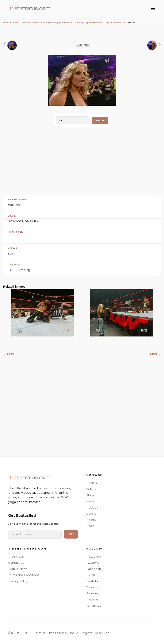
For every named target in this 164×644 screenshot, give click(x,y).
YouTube (93, 581)
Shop (90, 495)
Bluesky (92, 593)
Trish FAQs (16, 556)
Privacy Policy (18, 581)
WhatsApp (94, 606)
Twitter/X (93, 563)
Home (6, 23)
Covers (91, 514)
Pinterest (93, 599)
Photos (15, 23)
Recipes (92, 507)
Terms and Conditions (24, 575)
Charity (91, 520)
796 (20, 205)
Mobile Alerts (18, 569)
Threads (92, 587)
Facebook (94, 569)
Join (71, 534)
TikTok (91, 575)
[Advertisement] (82, 160)
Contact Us (16, 563)
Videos (91, 489)
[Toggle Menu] (153, 8)
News (91, 501)
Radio (90, 526)
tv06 (12, 205)
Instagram (94, 556)
